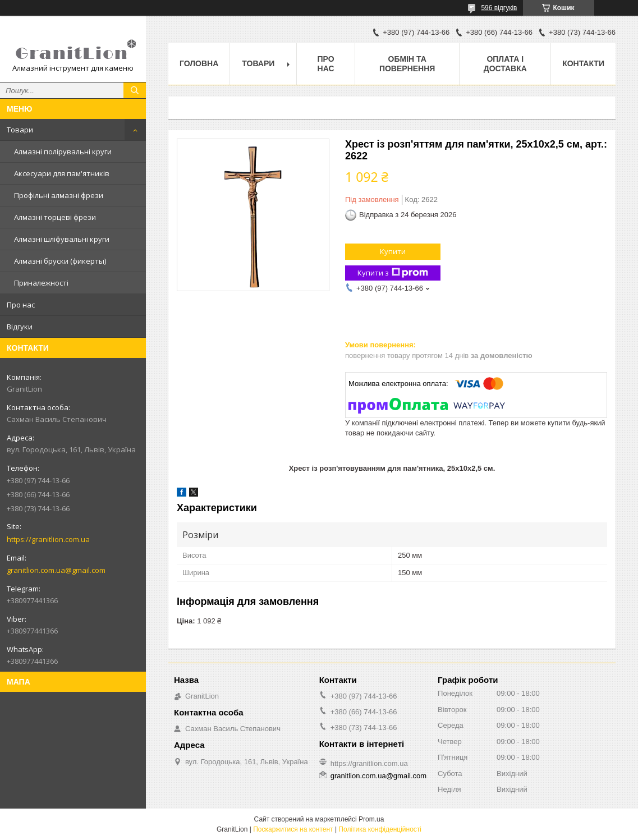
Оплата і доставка (505, 64)
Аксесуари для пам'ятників (62, 173)
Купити (393, 251)
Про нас (21, 305)
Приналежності (41, 283)
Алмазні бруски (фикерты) (60, 261)
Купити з (393, 273)
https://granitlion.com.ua (48, 539)
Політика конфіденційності (380, 829)
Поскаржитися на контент (293, 829)
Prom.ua (371, 819)
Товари (20, 130)
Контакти (583, 63)
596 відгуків (499, 8)
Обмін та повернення (407, 64)
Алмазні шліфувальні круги (62, 239)
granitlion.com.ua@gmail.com (56, 570)
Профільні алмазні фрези (59, 195)
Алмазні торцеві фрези (55, 217)
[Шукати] (135, 90)
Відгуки (20, 327)
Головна (199, 63)
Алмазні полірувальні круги (63, 152)
